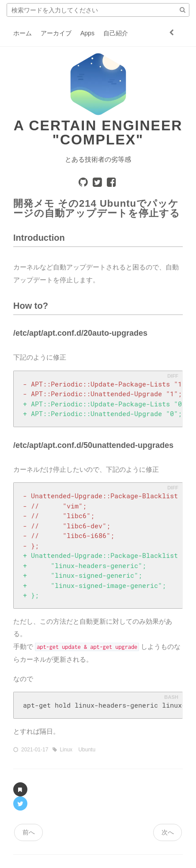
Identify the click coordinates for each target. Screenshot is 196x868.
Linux (67, 750)
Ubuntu (87, 750)
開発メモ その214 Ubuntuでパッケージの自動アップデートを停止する (97, 208)
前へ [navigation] (29, 832)
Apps (87, 33)
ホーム (23, 33)
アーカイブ (56, 33)
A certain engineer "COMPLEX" (98, 133)
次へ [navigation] (168, 832)
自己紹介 (116, 33)
